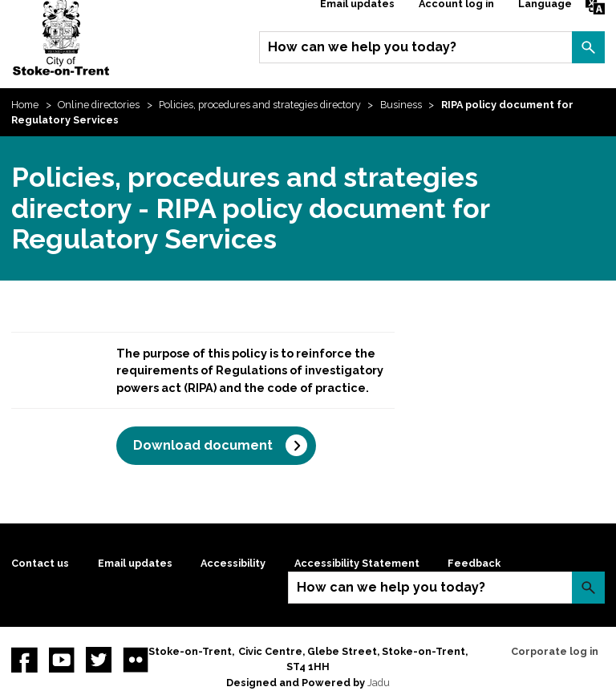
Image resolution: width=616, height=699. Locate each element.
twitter (99, 660)
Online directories (99, 105)
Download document (203, 445)
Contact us (40, 563)
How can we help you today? (362, 47)
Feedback (474, 563)
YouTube (62, 660)
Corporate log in (555, 651)
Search (588, 47)
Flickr (136, 660)
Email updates (135, 563)
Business (401, 105)
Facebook (24, 660)
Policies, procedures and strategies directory (260, 105)
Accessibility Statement (357, 563)
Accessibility (233, 563)
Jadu (379, 683)
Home (25, 105)
